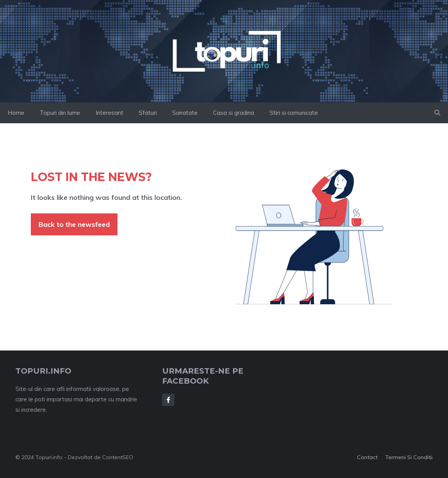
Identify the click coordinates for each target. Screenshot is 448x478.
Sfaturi (148, 113)
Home (16, 113)
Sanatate (185, 113)
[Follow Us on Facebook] (168, 400)
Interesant (109, 113)
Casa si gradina (234, 113)
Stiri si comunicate (294, 113)
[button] (437, 113)
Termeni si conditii (409, 457)
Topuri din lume (60, 113)
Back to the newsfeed (74, 224)
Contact (367, 457)
